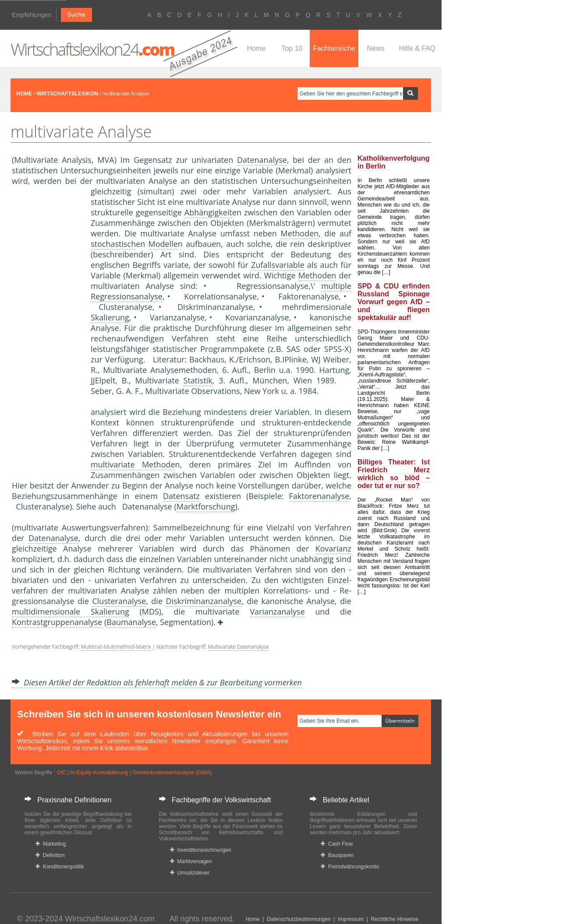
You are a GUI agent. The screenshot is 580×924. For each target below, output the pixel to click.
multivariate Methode (133, 464)
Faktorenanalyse (319, 496)
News (375, 48)
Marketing (51, 844)
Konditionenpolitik (60, 867)
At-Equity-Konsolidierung (99, 773)
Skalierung (110, 317)
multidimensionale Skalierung (71, 611)
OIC (62, 773)
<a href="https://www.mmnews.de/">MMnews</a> (47, 332)
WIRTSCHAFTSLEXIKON (67, 94)
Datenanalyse (262, 160)
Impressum (351, 919)
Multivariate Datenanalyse (239, 647)
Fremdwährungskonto (350, 867)
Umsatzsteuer (190, 873)
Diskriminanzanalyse (204, 601)
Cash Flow (337, 844)
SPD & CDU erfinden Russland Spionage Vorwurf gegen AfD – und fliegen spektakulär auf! (394, 302)
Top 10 (292, 48)
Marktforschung (206, 506)
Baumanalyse (131, 622)
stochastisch (113, 244)
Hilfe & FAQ (417, 48)
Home (256, 48)
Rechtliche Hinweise (395, 919)
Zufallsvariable (278, 265)
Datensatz (181, 496)
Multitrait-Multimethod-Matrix (116, 647)
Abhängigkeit (208, 212)
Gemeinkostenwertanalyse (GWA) (172, 773)
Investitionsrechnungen (201, 850)
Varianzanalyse (277, 611)
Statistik (198, 380)
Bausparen (337, 855)
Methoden (300, 233)
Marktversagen (191, 861)
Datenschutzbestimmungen (299, 919)
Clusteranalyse (119, 601)
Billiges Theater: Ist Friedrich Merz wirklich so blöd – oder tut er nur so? (394, 474)
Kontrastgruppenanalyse (57, 622)
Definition (50, 855)
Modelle (163, 244)
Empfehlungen (32, 15)
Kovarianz (333, 548)
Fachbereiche (334, 48)
